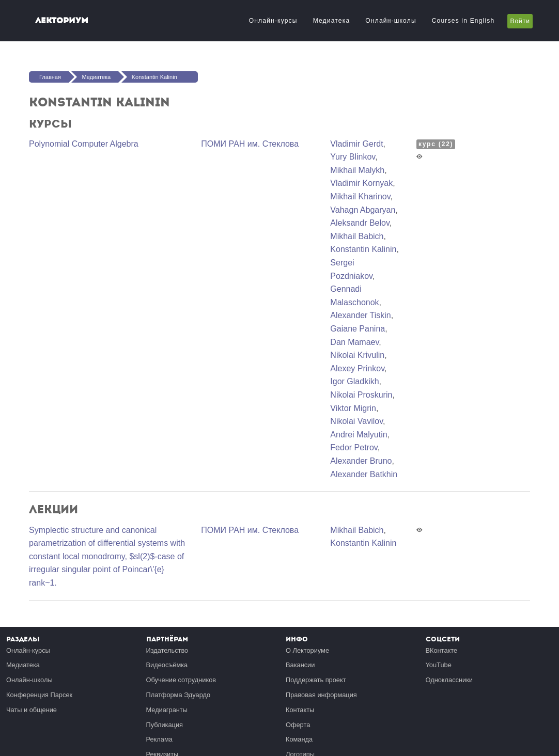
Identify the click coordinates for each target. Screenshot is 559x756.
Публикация (165, 725)
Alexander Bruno (361, 461)
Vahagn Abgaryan (363, 210)
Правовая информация (321, 695)
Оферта (298, 725)
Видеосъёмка (167, 665)
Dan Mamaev (354, 342)
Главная (50, 77)
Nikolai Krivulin (357, 355)
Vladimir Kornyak (361, 183)
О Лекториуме (307, 650)
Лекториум (62, 20)
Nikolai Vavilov (356, 421)
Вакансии (300, 665)
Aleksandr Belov (360, 223)
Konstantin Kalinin (154, 77)
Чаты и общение (32, 710)
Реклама (159, 739)
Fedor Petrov (354, 447)
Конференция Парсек (39, 695)
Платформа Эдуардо (178, 695)
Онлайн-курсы (273, 21)
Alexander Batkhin (364, 474)
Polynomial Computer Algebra (84, 144)
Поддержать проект (316, 680)
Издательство (167, 650)
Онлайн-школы (391, 21)
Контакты (300, 710)
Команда (299, 739)
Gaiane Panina (358, 329)
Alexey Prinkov (357, 368)
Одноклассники (449, 680)
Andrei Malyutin (359, 435)
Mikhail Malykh (357, 170)
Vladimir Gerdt (356, 144)
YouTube (439, 665)
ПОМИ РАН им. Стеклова (250, 144)
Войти (520, 21)
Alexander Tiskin (360, 315)
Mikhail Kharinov (360, 196)
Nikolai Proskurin (361, 395)
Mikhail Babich (357, 236)
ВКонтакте (442, 650)
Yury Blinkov (353, 157)
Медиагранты (167, 710)
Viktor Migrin (353, 408)
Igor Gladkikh (354, 381)
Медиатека (332, 21)
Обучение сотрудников (181, 680)
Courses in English (463, 21)
